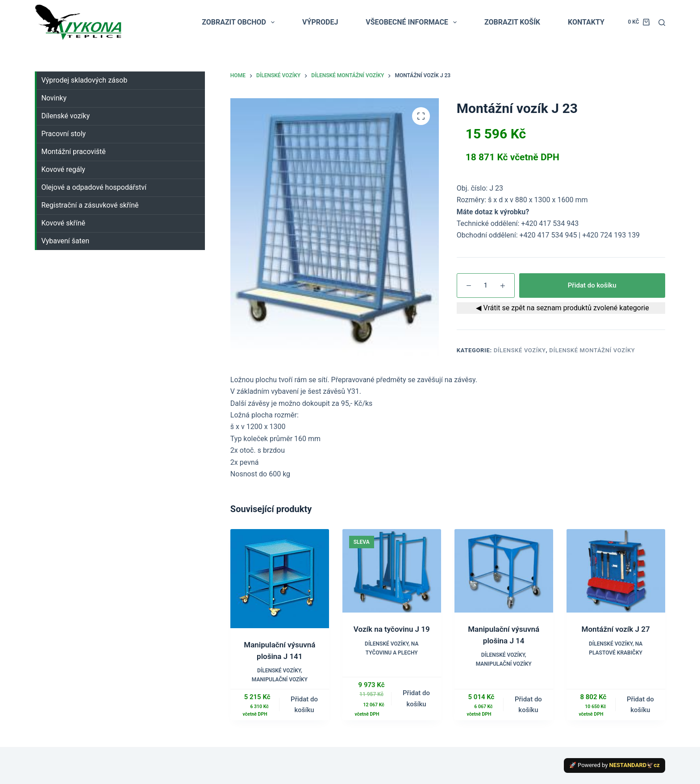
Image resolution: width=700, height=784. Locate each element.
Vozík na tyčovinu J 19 (392, 629)
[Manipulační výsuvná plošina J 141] (280, 579)
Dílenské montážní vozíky (592, 350)
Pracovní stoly (63, 134)
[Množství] (486, 286)
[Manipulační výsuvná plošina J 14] (504, 571)
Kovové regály (63, 169)
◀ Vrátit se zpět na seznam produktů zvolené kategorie (561, 308)
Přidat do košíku (592, 285)
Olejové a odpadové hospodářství (94, 187)
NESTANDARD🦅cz (635, 765)
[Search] (662, 23)
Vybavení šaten (65, 241)
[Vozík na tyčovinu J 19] (392, 571)
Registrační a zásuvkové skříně (90, 205)
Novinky (54, 98)
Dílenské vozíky (520, 350)
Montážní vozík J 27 (616, 629)
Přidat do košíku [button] (304, 705)
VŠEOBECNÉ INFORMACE (413, 22)
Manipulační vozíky (280, 680)
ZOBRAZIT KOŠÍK (512, 22)
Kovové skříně (63, 223)
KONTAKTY (586, 22)
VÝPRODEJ (320, 22)
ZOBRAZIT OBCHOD (240, 22)
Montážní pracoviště (73, 152)
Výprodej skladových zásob (84, 80)
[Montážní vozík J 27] (616, 571)
